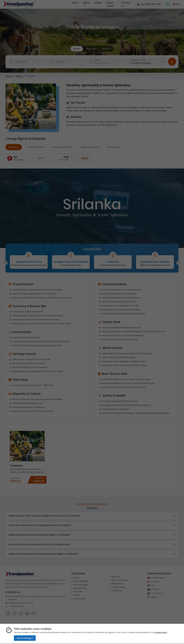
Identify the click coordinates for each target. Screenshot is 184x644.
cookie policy (161, 632)
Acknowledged (25, 638)
